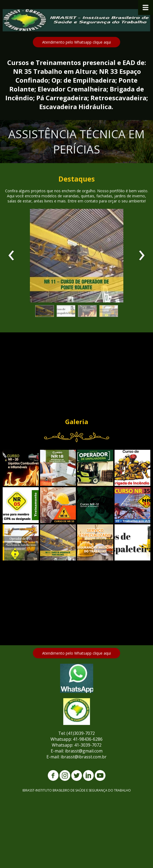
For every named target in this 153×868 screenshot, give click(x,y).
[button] (76, 42)
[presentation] (11, 256)
